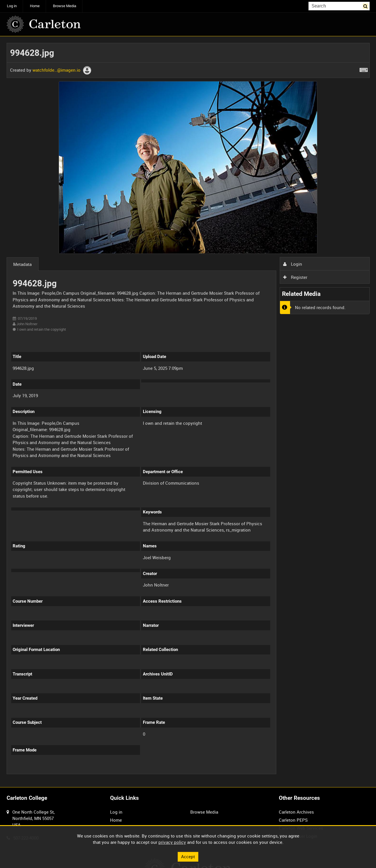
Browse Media (65, 6)
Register (295, 277)
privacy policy (172, 842)
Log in (12, 6)
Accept (188, 856)
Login (293, 264)
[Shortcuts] (364, 69)
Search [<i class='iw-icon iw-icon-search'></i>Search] (366, 6)
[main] (188, 412)
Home (35, 6)
